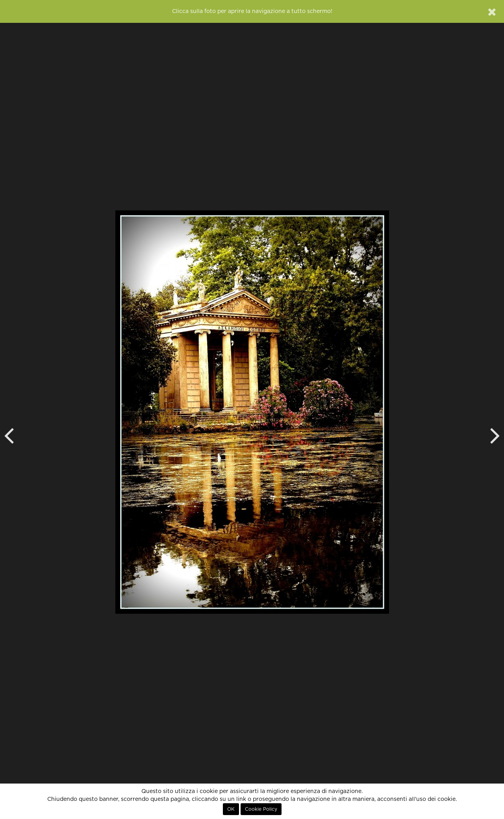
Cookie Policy (261, 809)
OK (231, 809)
